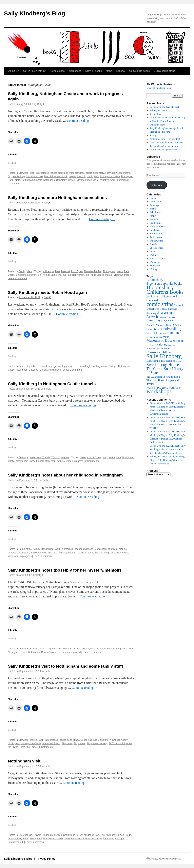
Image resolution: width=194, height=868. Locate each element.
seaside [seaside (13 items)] (170, 361)
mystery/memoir (77, 176)
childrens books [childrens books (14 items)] (170, 296)
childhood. (89, 549)
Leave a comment (17, 278)
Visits (29, 271)
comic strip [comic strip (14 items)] (153, 300)
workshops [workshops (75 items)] (159, 391)
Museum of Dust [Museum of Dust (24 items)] (159, 340)
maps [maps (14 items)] (166, 337)
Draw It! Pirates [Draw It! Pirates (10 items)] (173, 325)
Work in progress (39, 173)
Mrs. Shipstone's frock (56, 176)
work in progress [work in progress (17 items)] (157, 387)
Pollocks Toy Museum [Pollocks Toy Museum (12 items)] (158, 349)
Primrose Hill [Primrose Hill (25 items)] (157, 352)
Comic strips (58, 71)
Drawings (23, 173)
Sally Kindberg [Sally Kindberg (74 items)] (164, 356)
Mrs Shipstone (101, 740)
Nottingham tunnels (32, 180)
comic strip (101, 549)
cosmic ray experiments (118, 173)
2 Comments (92, 461)
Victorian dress (122, 275)
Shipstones (79, 743)
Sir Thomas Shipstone (50, 275)
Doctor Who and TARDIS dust (164, 107)
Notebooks (35, 458)
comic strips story (95, 173)
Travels (37, 366)
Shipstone (67, 743)
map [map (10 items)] (160, 337)
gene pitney (73, 740)
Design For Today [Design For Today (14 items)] (157, 309)
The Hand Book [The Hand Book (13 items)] (171, 377)
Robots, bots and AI (159, 110)
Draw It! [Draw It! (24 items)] (153, 317)
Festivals (154, 219)
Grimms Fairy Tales (18, 839)
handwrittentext (39, 553)
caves (83, 458)
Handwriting (47, 549)
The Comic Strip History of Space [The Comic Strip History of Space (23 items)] (165, 371)
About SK (14, 71)
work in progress (119, 180)
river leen (76, 839)
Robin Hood (55, 370)
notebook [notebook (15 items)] (178, 341)
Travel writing (156, 241)
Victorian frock (84, 180)
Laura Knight (84, 366)
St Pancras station (92, 839)
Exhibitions (155, 212)
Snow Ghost (155, 114)
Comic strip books (139, 71)
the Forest (32, 747)
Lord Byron (77, 271)
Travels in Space (158, 125)
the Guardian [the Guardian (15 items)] (154, 377)
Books (153, 198)
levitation (53, 553)
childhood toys (92, 835)
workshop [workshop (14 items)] (174, 388)
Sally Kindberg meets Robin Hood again (47, 292)
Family (22, 271)
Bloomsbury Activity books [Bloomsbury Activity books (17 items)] (164, 284)
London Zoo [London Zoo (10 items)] (152, 337)
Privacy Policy (46, 859)
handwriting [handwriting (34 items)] (170, 329)
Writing (41, 649)
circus (73, 366)
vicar (10, 556)
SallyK (41, 104)
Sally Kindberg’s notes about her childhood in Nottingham (65, 475)
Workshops (75, 71)
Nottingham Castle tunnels (30, 461)
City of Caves (94, 458)
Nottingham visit (24, 761)
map (105, 458)
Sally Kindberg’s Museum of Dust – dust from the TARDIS (167, 425)
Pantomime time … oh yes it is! (165, 139)
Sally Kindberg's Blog (35, 13)
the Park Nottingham (73, 275)
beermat (66, 271)
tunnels (72, 180)
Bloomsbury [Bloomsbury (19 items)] (155, 280)
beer (58, 271)
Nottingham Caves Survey (42, 652)
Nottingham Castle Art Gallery (32, 370)
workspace (155, 266)
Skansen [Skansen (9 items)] (178, 361)
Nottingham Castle (110, 176)
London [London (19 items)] (174, 333)
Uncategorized (157, 248)
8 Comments (46, 747)
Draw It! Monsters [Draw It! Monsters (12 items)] (156, 325)
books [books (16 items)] (150, 296)
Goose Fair (86, 740)
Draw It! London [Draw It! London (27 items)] (160, 321)
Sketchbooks (25, 835)
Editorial (121, 71)
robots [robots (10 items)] (171, 353)
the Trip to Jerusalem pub (99, 275)
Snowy (153, 135)
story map (50, 461)
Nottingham (93, 176)
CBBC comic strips (164, 71)
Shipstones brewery (26, 275)
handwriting (19, 176)
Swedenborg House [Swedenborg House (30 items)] (163, 365)
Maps (109, 71)
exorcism (113, 549)
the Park (61, 652)
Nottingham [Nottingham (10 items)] (170, 345)
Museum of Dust (72, 649)
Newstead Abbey (93, 271)
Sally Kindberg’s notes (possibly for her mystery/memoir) (64, 570)
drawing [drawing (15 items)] (151, 313)
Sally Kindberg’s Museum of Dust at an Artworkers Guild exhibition (167, 439)
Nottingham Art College (105, 366)
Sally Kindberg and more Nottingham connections (57, 198)
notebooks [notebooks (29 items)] (155, 344)
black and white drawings (71, 173)
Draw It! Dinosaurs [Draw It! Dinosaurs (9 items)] (168, 317)
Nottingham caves (17, 652)
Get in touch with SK (35, 71)
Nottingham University (55, 180)
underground (74, 652)
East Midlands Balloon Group (116, 835)
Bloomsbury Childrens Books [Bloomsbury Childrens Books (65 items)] (165, 290)
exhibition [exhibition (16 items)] (153, 329)
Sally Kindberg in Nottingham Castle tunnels (52, 384)
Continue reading (80, 121)
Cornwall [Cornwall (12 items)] (179, 305)
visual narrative (101, 180)
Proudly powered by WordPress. (166, 859)
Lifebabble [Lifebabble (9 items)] (151, 333)
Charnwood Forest (73, 835)
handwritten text (34, 176)
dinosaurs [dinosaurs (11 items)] (172, 309)
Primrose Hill (156, 234)
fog (10, 176)
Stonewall (108, 839)
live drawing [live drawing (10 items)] (162, 333)
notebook (82, 553)
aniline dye (48, 271)
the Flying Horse (17, 747)
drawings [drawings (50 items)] (166, 312)
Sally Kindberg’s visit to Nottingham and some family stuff (65, 666)
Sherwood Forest (51, 743)
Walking (154, 255)
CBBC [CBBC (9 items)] (157, 297)
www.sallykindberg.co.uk (159, 88)
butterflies (57, 835)
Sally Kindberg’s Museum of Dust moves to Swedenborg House (167, 410)
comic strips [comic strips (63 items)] (160, 304)
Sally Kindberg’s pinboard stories (166, 150)
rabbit (125, 553)
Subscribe (157, 185)
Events (153, 209)
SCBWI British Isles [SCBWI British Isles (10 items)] (156, 361)
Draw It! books (94, 71)
